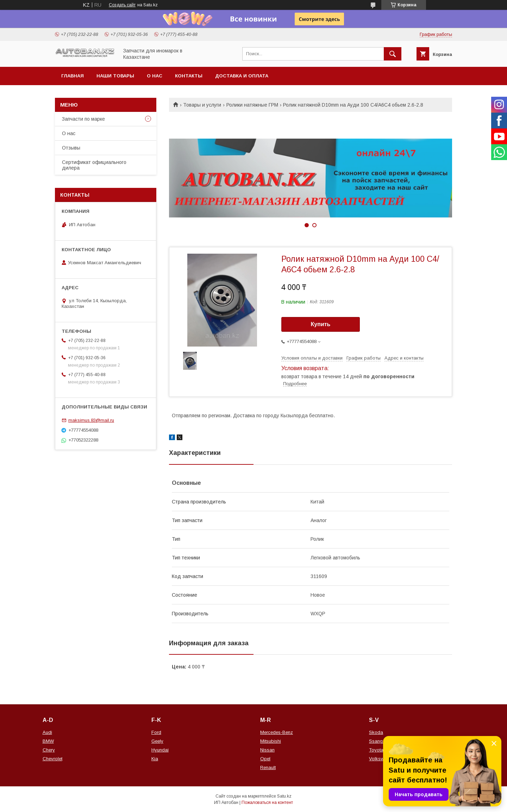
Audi (47, 732)
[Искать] (393, 54)
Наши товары (115, 76)
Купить (321, 324)
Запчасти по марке (83, 119)
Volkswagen (382, 759)
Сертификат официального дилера (94, 165)
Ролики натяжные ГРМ (252, 105)
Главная (73, 76)
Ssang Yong (382, 741)
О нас (155, 76)
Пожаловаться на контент (267, 803)
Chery (49, 750)
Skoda (376, 732)
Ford (156, 732)
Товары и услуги (202, 105)
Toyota (376, 750)
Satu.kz (284, 796)
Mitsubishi (271, 741)
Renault (268, 767)
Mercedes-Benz (277, 732)
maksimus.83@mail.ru (91, 420)
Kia (155, 759)
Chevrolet (52, 759)
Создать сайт (122, 5)
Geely (157, 741)
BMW (48, 741)
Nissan (267, 750)
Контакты (189, 76)
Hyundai (160, 750)
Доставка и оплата (242, 76)
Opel (265, 759)
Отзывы (71, 148)
